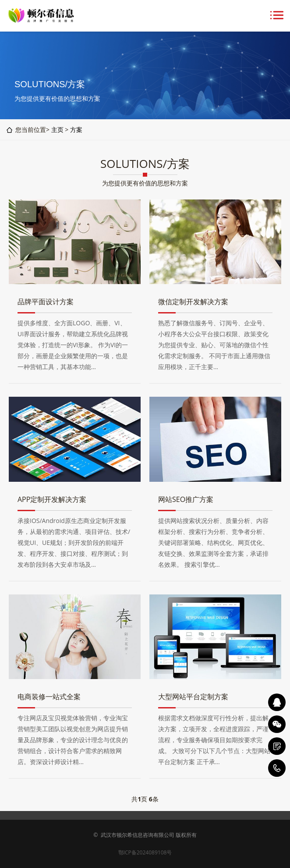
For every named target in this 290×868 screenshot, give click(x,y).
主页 (57, 130)
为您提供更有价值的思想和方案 (145, 183)
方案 (76, 130)
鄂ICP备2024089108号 (145, 852)
